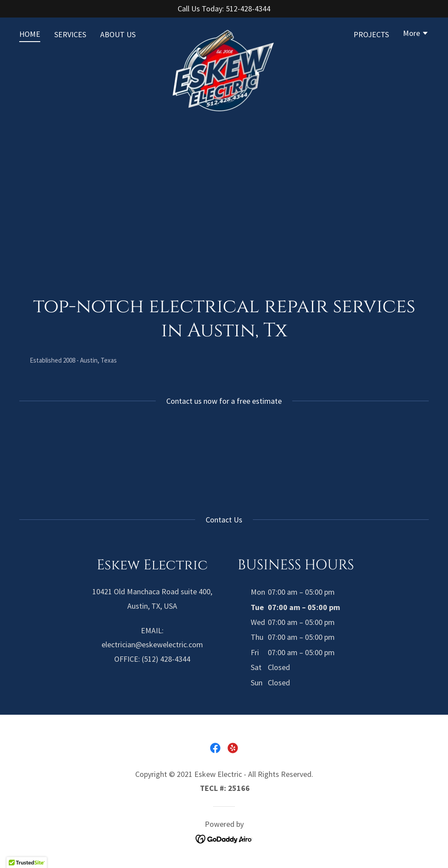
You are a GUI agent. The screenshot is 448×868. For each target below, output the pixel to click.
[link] (224, 32)
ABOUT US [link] (118, 34)
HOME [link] (30, 34)
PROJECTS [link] (371, 34)
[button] (416, 34)
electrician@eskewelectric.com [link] (152, 644)
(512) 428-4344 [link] (166, 659)
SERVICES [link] (70, 34)
